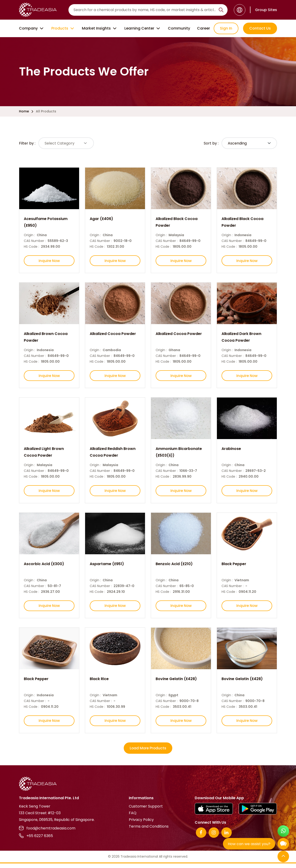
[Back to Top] (283, 857)
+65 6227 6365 (36, 840)
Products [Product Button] (63, 28)
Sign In (226, 28)
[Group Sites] (264, 10)
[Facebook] (201, 837)
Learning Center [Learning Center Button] (143, 28)
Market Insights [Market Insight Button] (100, 28)
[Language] (240, 10)
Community (179, 28)
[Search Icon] (221, 11)
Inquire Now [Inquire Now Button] (49, 261)
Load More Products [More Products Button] (148, 753)
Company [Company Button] (32, 28)
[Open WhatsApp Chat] (283, 832)
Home (24, 111)
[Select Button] (66, 143)
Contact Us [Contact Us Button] (260, 28)
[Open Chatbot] (283, 845)
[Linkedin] (227, 837)
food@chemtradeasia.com (47, 833)
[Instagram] (214, 837)
